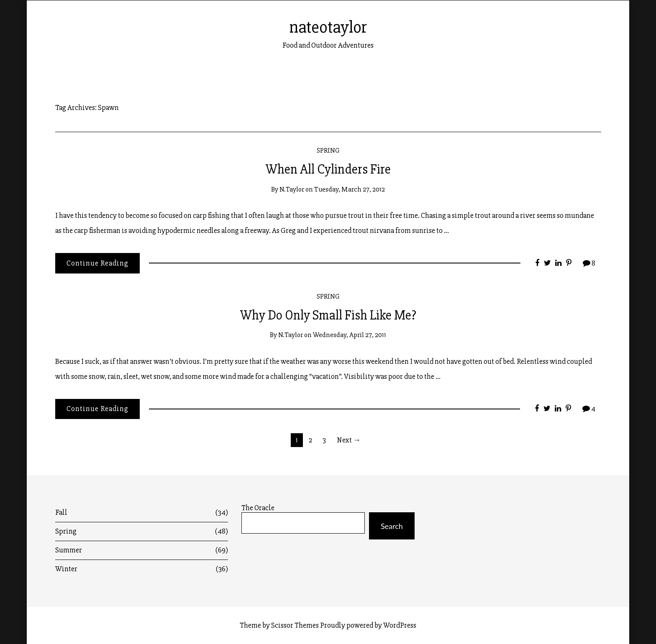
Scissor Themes (295, 625)
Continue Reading (97, 263)
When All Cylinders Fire (328, 169)
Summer (142, 550)
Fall (142, 512)
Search (392, 526)
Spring (328, 150)
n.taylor (292, 189)
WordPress (400, 625)
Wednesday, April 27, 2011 (350, 335)
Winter (142, 569)
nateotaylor (328, 27)
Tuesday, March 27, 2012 (350, 189)
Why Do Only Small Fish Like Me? (328, 315)
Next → (349, 440)
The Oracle (258, 508)
